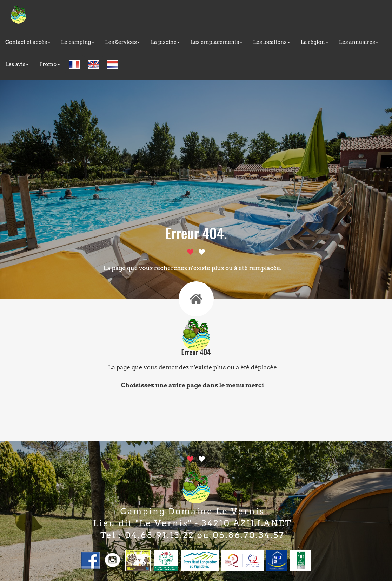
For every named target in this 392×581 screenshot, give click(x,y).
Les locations (272, 42)
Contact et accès (28, 42)
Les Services (122, 42)
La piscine (165, 42)
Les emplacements (217, 42)
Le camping (78, 42)
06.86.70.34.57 (249, 535)
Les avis (17, 64)
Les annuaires (359, 42)
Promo (50, 64)
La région (315, 42)
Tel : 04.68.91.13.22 (147, 535)
